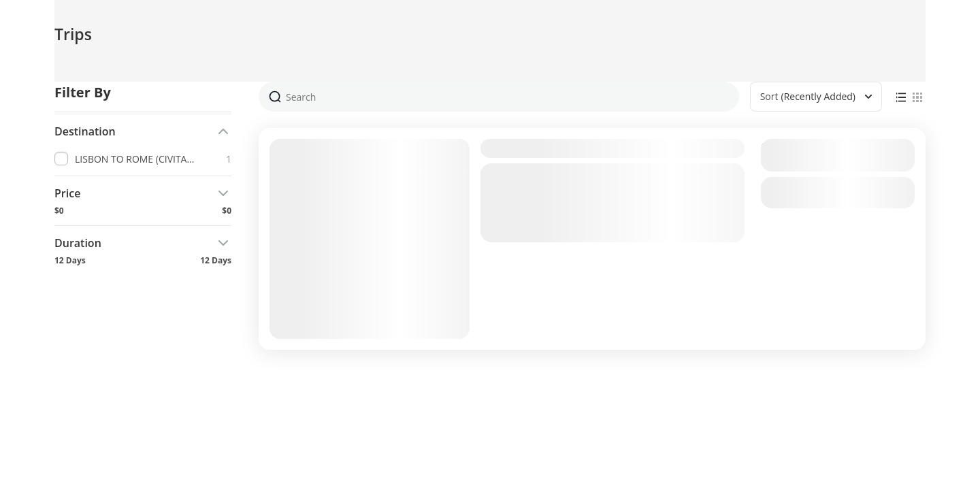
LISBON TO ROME (539, 148)
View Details (838, 193)
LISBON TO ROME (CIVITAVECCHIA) (585, 234)
